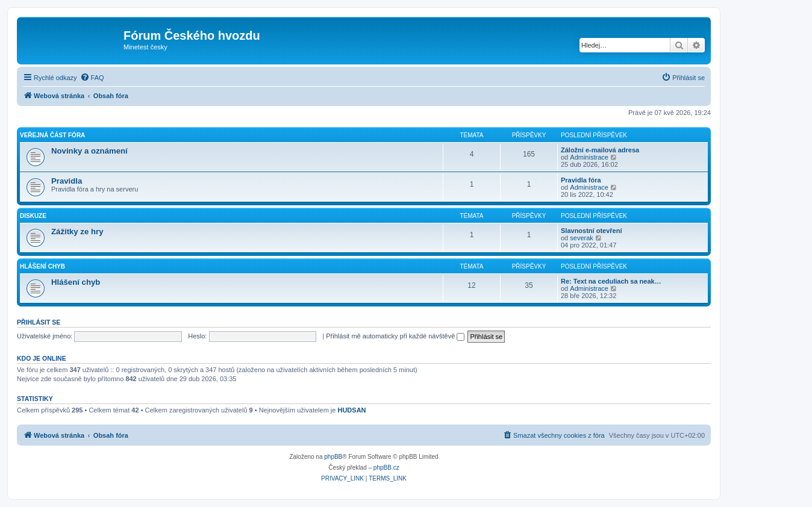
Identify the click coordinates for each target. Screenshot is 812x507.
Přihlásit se (39, 322)
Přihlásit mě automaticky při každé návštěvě (395, 336)
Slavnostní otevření (591, 231)
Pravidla (67, 181)
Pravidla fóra (581, 180)
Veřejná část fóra (52, 135)
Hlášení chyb (42, 266)
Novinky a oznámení (89, 151)
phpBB (333, 457)
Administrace (589, 157)
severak (582, 238)
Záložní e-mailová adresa (600, 150)
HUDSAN (351, 410)
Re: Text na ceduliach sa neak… (611, 281)
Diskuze (33, 216)
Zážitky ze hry (77, 232)
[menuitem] (92, 78)
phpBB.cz (386, 468)
